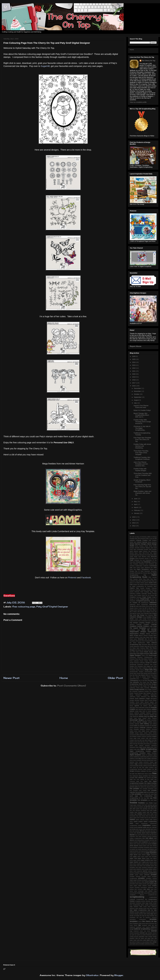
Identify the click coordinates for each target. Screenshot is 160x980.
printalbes (149, 878)
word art (138, 944)
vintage (150, 937)
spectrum (132, 908)
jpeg (148, 827)
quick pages (133, 886)
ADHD (132, 542)
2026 (134, 356)
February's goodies (135, 593)
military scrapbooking (136, 838)
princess (147, 875)
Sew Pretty (153, 664)
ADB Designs (153, 540)
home (145, 814)
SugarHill (45, 66)
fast (140, 767)
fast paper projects (148, 767)
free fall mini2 (133, 785)
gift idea (148, 807)
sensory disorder (146, 901)
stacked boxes (143, 908)
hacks (152, 809)
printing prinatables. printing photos (147, 880)
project (147, 882)
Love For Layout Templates (143, 627)
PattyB (141, 652)
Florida (150, 593)
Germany (139, 597)
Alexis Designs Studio (142, 546)
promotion (133, 884)
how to (148, 816)
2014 (134, 520)
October (137, 394)
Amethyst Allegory (145, 548)
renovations (144, 887)
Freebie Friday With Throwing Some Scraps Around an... (142, 422)
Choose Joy (140, 562)
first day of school (152, 771)
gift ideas (154, 807)
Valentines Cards (135, 697)
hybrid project (138, 822)
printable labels (146, 877)
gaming (150, 805)
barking (132, 715)
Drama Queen (144, 583)
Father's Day (134, 588)
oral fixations (151, 849)
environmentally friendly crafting (138, 766)
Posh (155, 659)
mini (144, 838)
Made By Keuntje (149, 630)
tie (149, 924)
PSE (134, 652)
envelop (140, 764)
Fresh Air (144, 595)
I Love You (141, 608)
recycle (132, 887)
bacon (131, 713)
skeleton (136, 907)
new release (153, 846)
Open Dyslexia (141, 648)
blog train (153, 716)
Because (137, 555)
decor (151, 742)
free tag (143, 798)
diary (137, 747)
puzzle (144, 884)
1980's (149, 537)
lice (146, 835)
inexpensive (144, 823)
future (146, 805)
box (146, 720)
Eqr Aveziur (141, 585)
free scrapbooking (146, 796)
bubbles (150, 722)
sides (144, 903)
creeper (132, 740)
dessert (141, 745)
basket (136, 715)
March (136, 507)
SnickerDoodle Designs (137, 672)
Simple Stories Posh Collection (139, 668)
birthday (141, 717)
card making (144, 724)
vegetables (141, 937)
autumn (132, 711)
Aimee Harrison (152, 542)
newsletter (141, 847)
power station (139, 875)
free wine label (152, 800)
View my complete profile (138, 102)
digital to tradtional (147, 755)
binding (152, 715)
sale (145, 889)
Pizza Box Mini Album (141, 659)
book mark (133, 718)
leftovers (143, 835)
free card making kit (140, 779)
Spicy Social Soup (138, 673)
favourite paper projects (145, 769)
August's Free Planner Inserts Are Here (141, 407)
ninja (155, 847)
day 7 (148, 742)
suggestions (143, 912)
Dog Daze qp (153, 581)
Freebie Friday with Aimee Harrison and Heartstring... (142, 446)
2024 (134, 362)
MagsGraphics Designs (137, 634)
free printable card (141, 792)
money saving (140, 844)
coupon (154, 736)
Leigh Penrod (133, 621)
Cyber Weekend (145, 568)
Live (153, 623)
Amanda (137, 548)
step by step (152, 910)
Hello (137, 606)
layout (144, 833)
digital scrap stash (135, 749)
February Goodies (146, 590)
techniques (133, 919)
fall (154, 766)
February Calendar (135, 590)
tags (152, 914)
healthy (132, 812)
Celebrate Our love (139, 560)
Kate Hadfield (153, 613)
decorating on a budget (150, 744)
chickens (148, 729)
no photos (133, 849)
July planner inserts (135, 613)
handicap (143, 810)
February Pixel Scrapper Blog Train (146, 592)
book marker (142, 718)
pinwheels (150, 867)
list (153, 835)
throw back (145, 924)
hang (148, 810)
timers (136, 925)
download (154, 758)
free (154, 773)
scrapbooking (137, 897)
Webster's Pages (145, 699)
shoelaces (139, 903)
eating (141, 762)
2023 (134, 365)
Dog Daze (146, 579)
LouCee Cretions (143, 626)
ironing (132, 827)
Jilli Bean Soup (142, 612)
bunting (132, 724)
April (136, 504)
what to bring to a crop (138, 942)
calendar (137, 724)
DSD (155, 568)
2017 (134, 383)
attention (149, 709)
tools (150, 925)
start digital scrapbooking (138, 910)
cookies (139, 736)
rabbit (140, 886)
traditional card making (143, 927)
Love (151, 626)
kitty (146, 831)
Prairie (146, 661)
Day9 (142, 571)
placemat (140, 871)
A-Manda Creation (142, 540)
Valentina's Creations (142, 695)
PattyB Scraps (148, 652)
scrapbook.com (152, 895)
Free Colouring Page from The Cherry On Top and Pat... (142, 487)
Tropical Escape (138, 693)
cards (135, 726)
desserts (147, 745)
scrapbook (154, 893)
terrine (140, 922)
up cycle (132, 935)
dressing (144, 760)
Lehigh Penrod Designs (150, 619)
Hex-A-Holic (149, 606)
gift (144, 807)
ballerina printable (140, 713)
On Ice (152, 646)
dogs (143, 758)
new (148, 846)
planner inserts (152, 871)
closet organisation (151, 731)
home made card (152, 814)
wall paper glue (149, 938)
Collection (146, 566)
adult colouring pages (145, 704)
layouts (132, 835)
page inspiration (151, 853)
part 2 (140, 862)
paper (135, 857)
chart (131, 729)
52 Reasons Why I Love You (147, 539)
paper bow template (151, 857)
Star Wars (135, 675)
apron (145, 709)
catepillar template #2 (145, 726)
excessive (150, 766)
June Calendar (145, 613)
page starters (142, 855)
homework (133, 816)
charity (155, 727)
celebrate (136, 727)
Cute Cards (136, 568)
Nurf (155, 645)
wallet (145, 940)
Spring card (147, 673)
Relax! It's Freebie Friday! (142, 410)
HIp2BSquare (145, 603)
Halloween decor (135, 604)
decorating (141, 744)
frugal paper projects (136, 805)
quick (148, 884)
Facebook (86, 578)
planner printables (135, 873)
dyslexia (132, 762)
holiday (155, 812)
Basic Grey (138, 553)
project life (153, 882)
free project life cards (148, 794)
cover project (141, 738)
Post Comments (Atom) (72, 686)
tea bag (142, 916)
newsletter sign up (149, 847)
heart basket (138, 812)
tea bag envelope (149, 916)
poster (132, 875)
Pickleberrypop (148, 657)
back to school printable (150, 711)
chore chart (138, 731)
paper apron (141, 857)
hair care (132, 810)
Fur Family (151, 595)
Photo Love (145, 655)
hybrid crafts (149, 820)
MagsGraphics (152, 632)
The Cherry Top (144, 682)
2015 (134, 517)
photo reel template (145, 866)
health (155, 810)
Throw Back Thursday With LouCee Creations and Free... (143, 475)
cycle (139, 742)
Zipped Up (153, 702)
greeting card (147, 809)
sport (137, 908)
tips (140, 925)
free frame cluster (142, 785)
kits (143, 831)
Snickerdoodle (149, 672)
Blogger (119, 975)
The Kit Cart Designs (150, 684)
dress (131, 760)
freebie (133, 803)
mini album (149, 838)
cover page (133, 738)
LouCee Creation (143, 624)
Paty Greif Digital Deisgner (141, 654)
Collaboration (139, 566)
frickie (151, 803)
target (138, 916)
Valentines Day (145, 697)
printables (142, 878)
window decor (149, 942)
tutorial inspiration (135, 933)
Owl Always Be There (141, 650)
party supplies (137, 864)
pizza (143, 869)
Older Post (115, 678)
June (136, 499)
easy (137, 762)
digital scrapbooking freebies (140, 751)
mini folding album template (142, 840)
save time (154, 889)
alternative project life (145, 707)
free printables (136, 794)
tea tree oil (141, 917)
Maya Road (150, 637)
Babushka (154, 551)
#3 (130, 537)
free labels (141, 787)
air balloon (144, 706)
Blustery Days (146, 557)
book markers (152, 718)
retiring (132, 889)
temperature (143, 919)
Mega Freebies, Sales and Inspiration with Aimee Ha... (142, 493)
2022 (134, 368)
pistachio (139, 869)
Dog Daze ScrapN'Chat (142, 581)
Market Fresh (139, 637)
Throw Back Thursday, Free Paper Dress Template (141, 453)
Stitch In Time (149, 675)
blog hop (147, 717)
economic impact (148, 762)
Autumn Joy (147, 551)
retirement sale (152, 887)
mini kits (152, 840)
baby (141, 711)
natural (141, 846)
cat (138, 726)
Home (64, 678)
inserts (140, 825)
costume (144, 736)
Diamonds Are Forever (141, 573)
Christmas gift (153, 564)
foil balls (132, 774)
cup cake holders (147, 740)
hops (140, 816)
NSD (148, 643)
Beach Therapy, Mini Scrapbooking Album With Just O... (141, 415)
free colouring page (24, 607)
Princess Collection (140, 663)
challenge (143, 727)
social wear (147, 907)
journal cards (142, 827)
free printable (134, 789)
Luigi (138, 630)
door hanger (148, 758)
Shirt (145, 666)
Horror (136, 608)
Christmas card (143, 564)
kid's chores (139, 829)
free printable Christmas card (148, 789)
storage (137, 912)
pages (148, 855)
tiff (151, 924)
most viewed (148, 844)
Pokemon (151, 659)
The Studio (144, 686)
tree (145, 931)
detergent (154, 745)
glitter (134, 809)
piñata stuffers (153, 869)
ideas (137, 823)
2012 (134, 526)
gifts (131, 809)
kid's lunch (154, 829)
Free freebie (138, 595)
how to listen (141, 818)
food (139, 774)
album (150, 706)
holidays (140, 814)
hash (151, 810)
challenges (149, 727)
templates (134, 921)
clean (143, 731)
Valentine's (154, 695)
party (144, 862)
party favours (150, 862)
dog (140, 758)
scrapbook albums (137, 895)
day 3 (144, 742)
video (146, 937)
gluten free (139, 809)
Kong (144, 617)
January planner (142, 610)
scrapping (138, 901)
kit (141, 831)
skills (141, 907)
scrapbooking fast (142, 899)
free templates (143, 800)
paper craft (133, 858)
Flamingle (144, 593)
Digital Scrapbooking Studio (143, 576)
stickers (132, 912)
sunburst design (134, 914)
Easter (151, 583)
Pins (155, 657)
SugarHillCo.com (134, 679)
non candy (138, 849)
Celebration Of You (151, 560)
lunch (155, 835)
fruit (143, 805)
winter (155, 942)
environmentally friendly (150, 764)
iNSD (131, 823)
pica (137, 867)
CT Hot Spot (153, 558)
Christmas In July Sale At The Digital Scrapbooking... (142, 428)
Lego (140, 619)
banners (154, 713)
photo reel (136, 866)
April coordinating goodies (141, 549)
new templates (134, 847)
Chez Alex (133, 562)
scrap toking (147, 893)
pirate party (133, 869)
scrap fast (140, 893)
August (136, 400)
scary (136, 891)
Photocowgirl (153, 655)
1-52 (133, 537)
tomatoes (145, 925)
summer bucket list (151, 912)
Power (142, 661)
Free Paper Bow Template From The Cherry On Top (142, 440)
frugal (155, 803)
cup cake (139, 740)
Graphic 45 (136, 603)
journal (136, 827)
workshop (147, 944)
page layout (134, 855)
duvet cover (153, 760)
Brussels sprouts (144, 558)
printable (154, 875)
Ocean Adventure (135, 646)
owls (144, 853)
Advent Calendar (142, 542)
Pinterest (72, 578)
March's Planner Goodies (146, 635)
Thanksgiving (134, 680)
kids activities (136, 831)
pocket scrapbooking (150, 873)
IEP (146, 608)
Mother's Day (153, 641)
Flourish (154, 593)
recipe (149, 886)
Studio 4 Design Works (143, 677)
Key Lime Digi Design (137, 615)
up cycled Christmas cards (148, 935)
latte (135, 833)
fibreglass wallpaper (141, 771)
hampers (138, 810)
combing (148, 735)
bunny (155, 722)
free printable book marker (138, 791)
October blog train (145, 646)
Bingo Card (138, 557)
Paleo (137, 652)
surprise (141, 914)
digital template (152, 753)
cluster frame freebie (150, 733)
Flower (132, 595)
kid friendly (133, 829)
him (151, 812)
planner (145, 871)
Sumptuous (146, 679)
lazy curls (138, 835)
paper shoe (154, 860)
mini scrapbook (143, 842)
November (138, 391)
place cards (133, 871)
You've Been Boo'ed (142, 702)
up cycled (137, 935)
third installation (134, 924)
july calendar (153, 827)
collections (142, 735)
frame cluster (148, 774)
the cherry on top (149, 921)
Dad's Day (133, 569)
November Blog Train (148, 645)
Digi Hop (150, 573)
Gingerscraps (145, 599)
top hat (154, 925)
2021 (134, 371)
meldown (144, 836)
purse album (139, 884)
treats (141, 931)
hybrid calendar (140, 820)
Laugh (136, 619)
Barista (132, 553)
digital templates (135, 755)
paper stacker (134, 862)
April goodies (153, 549)
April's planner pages (136, 551)
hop (137, 816)
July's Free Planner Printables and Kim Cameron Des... (141, 464)
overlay (139, 853)
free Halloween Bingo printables (139, 776)
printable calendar (135, 877)
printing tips (133, 882)
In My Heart (151, 608)
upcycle (136, 937)
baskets (141, 715)
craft (147, 738)
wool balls (132, 944)
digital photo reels (152, 747)
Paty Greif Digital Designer (52, 607)
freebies (142, 803)
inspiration (147, 825)
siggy (147, 903)
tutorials (142, 933)
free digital (144, 781)
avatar (137, 711)
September (138, 397)
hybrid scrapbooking (150, 822)
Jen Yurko (149, 610)
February (137, 510)
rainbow (144, 886)
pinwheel (144, 867)
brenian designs (142, 722)
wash (148, 940)
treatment (136, 931)
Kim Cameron (149, 615)
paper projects (145, 860)
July (135, 403)
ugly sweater (149, 933)
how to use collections (151, 818)
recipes (154, 886)
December (138, 388)
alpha (155, 706)
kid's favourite (147, 829)
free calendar (139, 778)
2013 (134, 523)
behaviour (146, 715)
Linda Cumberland (142, 621)
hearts (144, 812)
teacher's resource (151, 917)
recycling (137, 887)
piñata (147, 869)
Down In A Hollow (135, 583)
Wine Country (149, 700)
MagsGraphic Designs (138, 632)
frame (143, 774)
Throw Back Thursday (143, 688)
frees (147, 803)
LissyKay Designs (145, 623)
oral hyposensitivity (144, 851)
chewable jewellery (139, 729)
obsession (144, 849)
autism (154, 709)
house (144, 816)
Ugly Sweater (147, 693)
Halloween (153, 603)
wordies (142, 944)
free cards (150, 779)
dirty (148, 757)
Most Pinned (145, 641)
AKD (135, 542)
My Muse (133, 643)
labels (149, 831)
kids (131, 831)
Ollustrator (92, 975)
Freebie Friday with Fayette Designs (140, 470)
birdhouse (136, 717)
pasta (143, 864)
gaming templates (138, 807)
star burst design (152, 908)
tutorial (154, 931)
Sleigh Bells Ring (151, 670)
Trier (151, 691)
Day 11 (137, 571)
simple (151, 903)
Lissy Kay (150, 621)
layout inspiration (151, 833)
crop (135, 740)
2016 (134, 386)
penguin (147, 864)
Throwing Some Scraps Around (143, 688)
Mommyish (139, 641)
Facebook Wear (152, 586)
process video (141, 882)
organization (133, 853)
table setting (147, 914)
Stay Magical (142, 675)
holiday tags (133, 814)
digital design (143, 747)
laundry (139, 833)
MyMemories (142, 643)
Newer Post (11, 678)
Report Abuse (136, 346)
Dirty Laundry (153, 577)
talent (155, 914)
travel (152, 929)
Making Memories (151, 634)
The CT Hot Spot (143, 680)
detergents (133, 747)
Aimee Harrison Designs (138, 544)
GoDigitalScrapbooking (143, 601)
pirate (155, 867)
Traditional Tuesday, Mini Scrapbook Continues (142, 458)
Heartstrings (145, 604)
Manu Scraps (134, 635)
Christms (132, 566)
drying (148, 760)
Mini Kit (147, 639)
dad (141, 742)
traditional (132, 927)
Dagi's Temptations (143, 569)
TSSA (155, 679)
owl (142, 853)
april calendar (139, 709)
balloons (149, 713)
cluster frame (139, 733)
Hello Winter (142, 606)
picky (140, 867)
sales (148, 889)
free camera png (149, 778)
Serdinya (147, 664)
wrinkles (152, 944)
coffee (138, 735)
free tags (150, 798)
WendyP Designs (140, 700)
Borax (137, 558)
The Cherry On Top (149, 61)
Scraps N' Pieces (151, 663)
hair (156, 809)
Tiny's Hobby (148, 690)
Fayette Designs (145, 588)
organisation (153, 851)
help (148, 812)
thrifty (140, 924)
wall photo (140, 940)
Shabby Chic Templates (136, 666)
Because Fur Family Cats (147, 555)
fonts (136, 774)
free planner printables (150, 787)
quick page (153, 884)
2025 (134, 359)
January (137, 513)
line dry (150, 835)
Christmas (147, 562)
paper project (137, 860)
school (150, 891)
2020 (134, 374)
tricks (149, 931)
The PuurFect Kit (135, 686)
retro (136, 889)
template (153, 919)
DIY (152, 568)
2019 (134, 377)
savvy (131, 891)
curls (136, 742)
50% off (137, 539)
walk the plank (140, 938)
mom (135, 844)
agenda (137, 706)
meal (140, 836)
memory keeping (152, 836)
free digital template (150, 783)
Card (131, 560)
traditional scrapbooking (142, 929)
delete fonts (134, 745)
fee (153, 769)
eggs (136, 764)
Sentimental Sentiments (137, 664)
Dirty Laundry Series (136, 579)
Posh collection (134, 661)
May (136, 502)
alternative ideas (134, 707)
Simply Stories (140, 670)
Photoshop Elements (136, 657)
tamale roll (133, 916)
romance (140, 889)
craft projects (153, 738)
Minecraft (141, 639)
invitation (154, 825)
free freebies (151, 785)
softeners (154, 907)
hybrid (132, 819)
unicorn (155, 933)
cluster (132, 733)
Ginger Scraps (147, 597)
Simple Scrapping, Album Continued (142, 481)
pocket (142, 873)
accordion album (134, 704)
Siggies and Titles (152, 666)
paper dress (142, 858)
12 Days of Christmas (141, 537)
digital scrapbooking (148, 749)
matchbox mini (134, 836)
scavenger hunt (143, 891)
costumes (149, 736)
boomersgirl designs (137, 720)
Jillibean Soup (150, 612)
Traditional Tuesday (143, 691)
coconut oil (133, 735)
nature (145, 846)
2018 (134, 380)
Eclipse (135, 585)
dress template (137, 760)
